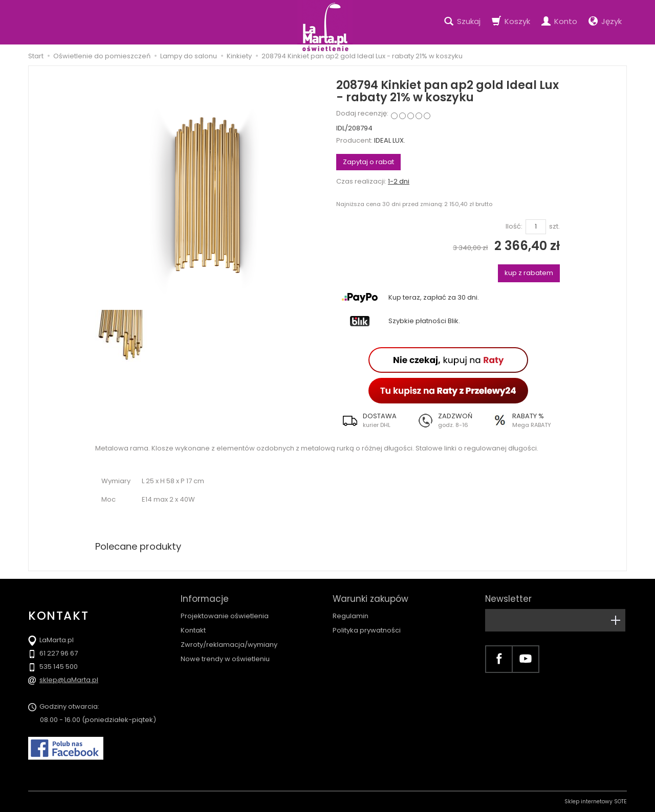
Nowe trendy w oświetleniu (225, 659)
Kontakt (193, 630)
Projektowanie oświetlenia (225, 616)
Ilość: (514, 227)
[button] (374, 420)
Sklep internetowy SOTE (596, 802)
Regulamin (351, 616)
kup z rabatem (529, 273)
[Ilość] (536, 227)
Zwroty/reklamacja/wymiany (229, 645)
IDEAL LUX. (390, 140)
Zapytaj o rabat (368, 162)
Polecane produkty (138, 546)
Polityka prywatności (367, 630)
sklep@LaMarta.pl (69, 680)
